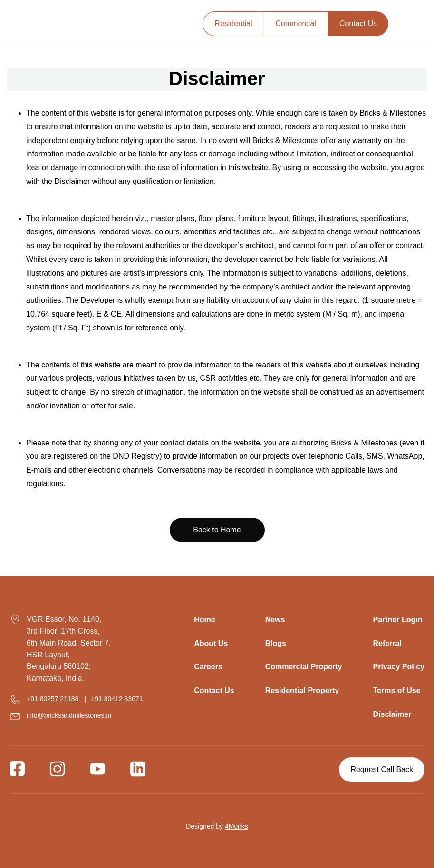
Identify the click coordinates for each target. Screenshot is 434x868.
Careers (208, 667)
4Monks (236, 826)
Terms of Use (396, 690)
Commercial (296, 24)
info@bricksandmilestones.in (69, 715)
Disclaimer (392, 714)
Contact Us (358, 24)
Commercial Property (304, 667)
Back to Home (217, 530)
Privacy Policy (399, 667)
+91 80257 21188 (53, 699)
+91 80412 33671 (117, 699)
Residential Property (302, 690)
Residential (233, 24)
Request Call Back (382, 769)
